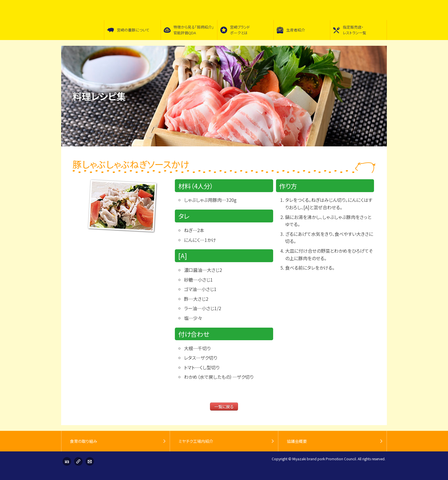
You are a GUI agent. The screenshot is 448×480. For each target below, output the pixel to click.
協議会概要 (297, 441)
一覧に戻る (224, 406)
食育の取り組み (84, 441)
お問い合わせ (90, 461)
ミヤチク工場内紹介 (196, 441)
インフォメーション (67, 461)
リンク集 (78, 461)
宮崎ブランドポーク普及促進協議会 (83, 20)
